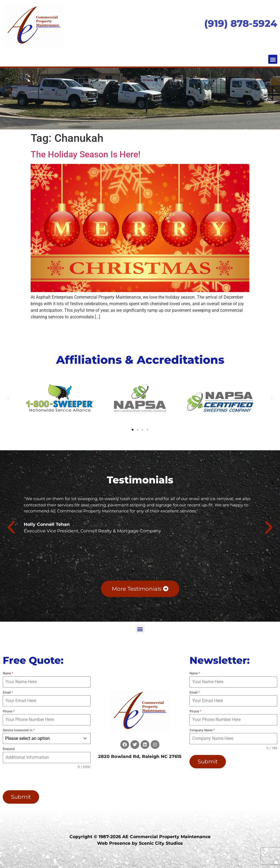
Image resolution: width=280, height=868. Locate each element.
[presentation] (38, 780)
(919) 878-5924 (241, 23)
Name (8, 673)
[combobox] (47, 739)
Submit (21, 797)
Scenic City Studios (161, 843)
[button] (273, 59)
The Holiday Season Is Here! (85, 154)
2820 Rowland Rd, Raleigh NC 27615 (140, 756)
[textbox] (41, 739)
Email (8, 693)
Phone (9, 711)
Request (9, 749)
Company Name (202, 730)
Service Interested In (19, 730)
